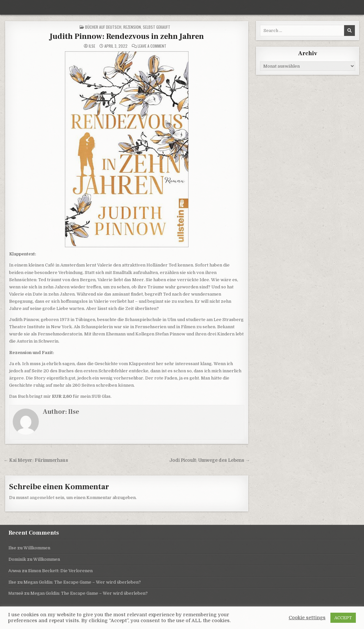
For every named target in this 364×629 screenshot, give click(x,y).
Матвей (16, 593)
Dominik (17, 559)
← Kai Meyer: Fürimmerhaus (36, 460)
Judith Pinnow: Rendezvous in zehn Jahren (127, 36)
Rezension (132, 27)
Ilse (92, 46)
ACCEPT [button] (343, 618)
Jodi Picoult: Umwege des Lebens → (210, 460)
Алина (15, 571)
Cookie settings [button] (307, 618)
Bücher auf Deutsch (103, 27)
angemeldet (42, 498)
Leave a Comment (152, 46)
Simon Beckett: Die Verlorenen (60, 571)
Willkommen (37, 548)
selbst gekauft (157, 27)
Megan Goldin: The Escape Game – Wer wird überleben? (82, 582)
